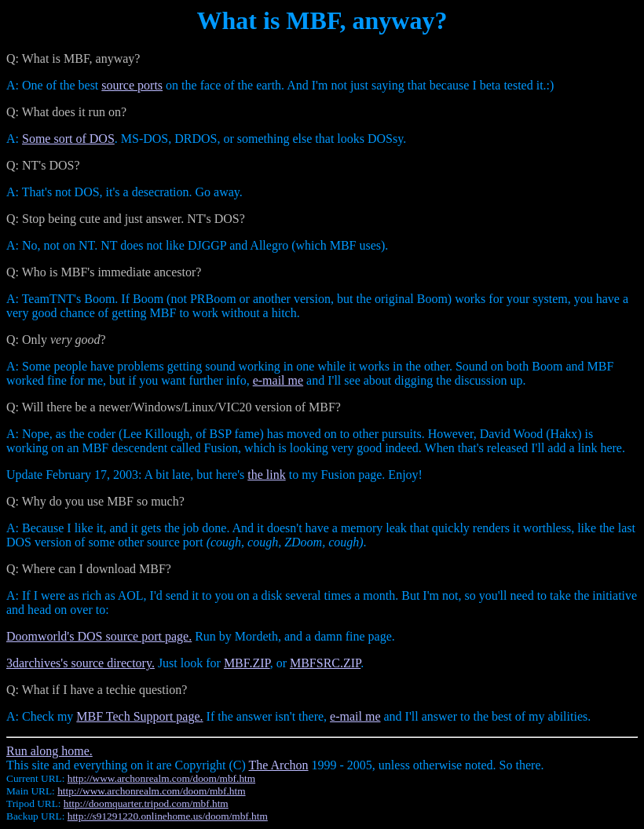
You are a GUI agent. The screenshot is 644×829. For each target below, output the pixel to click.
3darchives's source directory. (80, 663)
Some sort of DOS (68, 139)
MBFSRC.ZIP (325, 663)
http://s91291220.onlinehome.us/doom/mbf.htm (168, 816)
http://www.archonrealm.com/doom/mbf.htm (161, 778)
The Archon (279, 765)
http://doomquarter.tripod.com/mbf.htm (146, 803)
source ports (132, 85)
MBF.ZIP (247, 663)
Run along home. (49, 751)
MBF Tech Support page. (139, 716)
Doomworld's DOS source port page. (99, 636)
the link (266, 475)
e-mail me (278, 380)
